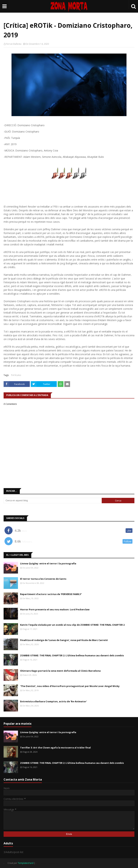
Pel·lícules (16, 375)
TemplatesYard (26, 863)
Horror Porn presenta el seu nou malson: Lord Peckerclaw (55, 609)
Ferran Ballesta (14, 44)
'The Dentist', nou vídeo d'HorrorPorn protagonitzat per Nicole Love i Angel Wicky (70, 686)
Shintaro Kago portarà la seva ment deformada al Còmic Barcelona (60, 671)
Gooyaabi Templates (48, 863)
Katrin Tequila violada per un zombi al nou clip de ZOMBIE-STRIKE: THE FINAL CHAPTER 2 (72, 625)
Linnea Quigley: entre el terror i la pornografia (48, 563)
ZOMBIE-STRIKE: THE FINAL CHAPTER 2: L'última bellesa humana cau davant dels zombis (72, 655)
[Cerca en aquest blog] (53, 501)
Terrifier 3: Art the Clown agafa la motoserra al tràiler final (55, 748)
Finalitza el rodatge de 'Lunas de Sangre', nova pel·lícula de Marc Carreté (64, 640)
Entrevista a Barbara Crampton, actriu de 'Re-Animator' (53, 701)
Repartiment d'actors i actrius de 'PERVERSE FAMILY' (51, 594)
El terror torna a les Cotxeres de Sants (43, 579)
